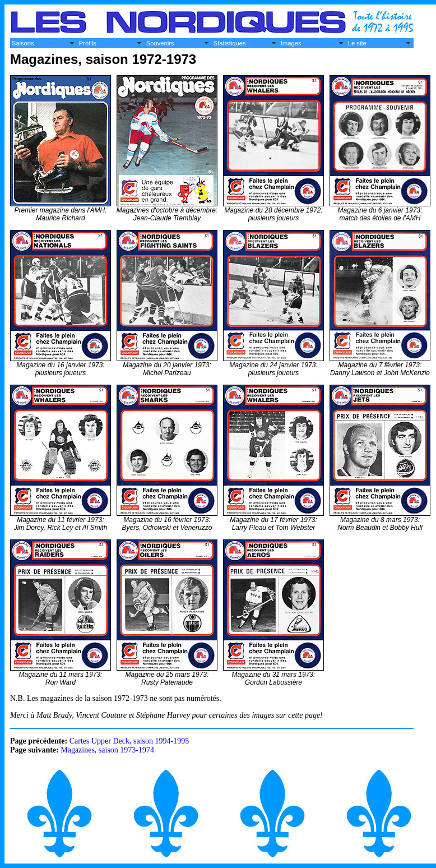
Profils (88, 43)
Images (291, 43)
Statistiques (230, 43)
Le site (357, 43)
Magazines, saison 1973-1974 (107, 750)
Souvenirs (160, 43)
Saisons (23, 43)
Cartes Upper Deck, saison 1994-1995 (129, 741)
